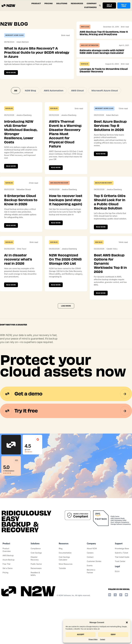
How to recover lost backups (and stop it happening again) (66, 200)
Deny (113, 635)
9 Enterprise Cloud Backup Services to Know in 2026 (21, 200)
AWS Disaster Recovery (59, 183)
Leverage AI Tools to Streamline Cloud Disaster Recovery (104, 70)
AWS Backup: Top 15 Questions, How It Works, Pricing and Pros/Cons (104, 33)
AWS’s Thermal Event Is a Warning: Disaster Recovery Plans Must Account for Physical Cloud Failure (65, 134)
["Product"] (10, 550)
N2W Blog (84, 64)
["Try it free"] (10, 564)
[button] (127, 622)
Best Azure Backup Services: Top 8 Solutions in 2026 (110, 126)
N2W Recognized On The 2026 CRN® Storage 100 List (65, 259)
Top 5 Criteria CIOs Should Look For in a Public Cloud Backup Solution (110, 202)
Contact (103, 639)
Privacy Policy (93, 639)
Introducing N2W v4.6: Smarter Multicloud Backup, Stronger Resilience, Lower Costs (21, 132)
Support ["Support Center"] (119, 543)
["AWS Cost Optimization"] (38, 553)
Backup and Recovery (104, 183)
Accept (81, 635)
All (16, 91)
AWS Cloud (85, 27)
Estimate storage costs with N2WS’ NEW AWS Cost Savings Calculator (102, 52)
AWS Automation (54, 91)
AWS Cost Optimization (90, 45)
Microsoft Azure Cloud (14, 35)
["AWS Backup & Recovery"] (10, 555)
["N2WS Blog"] (66, 548)
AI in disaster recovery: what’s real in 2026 (18, 259)
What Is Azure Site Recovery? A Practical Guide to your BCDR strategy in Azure (37, 53)
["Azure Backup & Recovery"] (10, 560)
